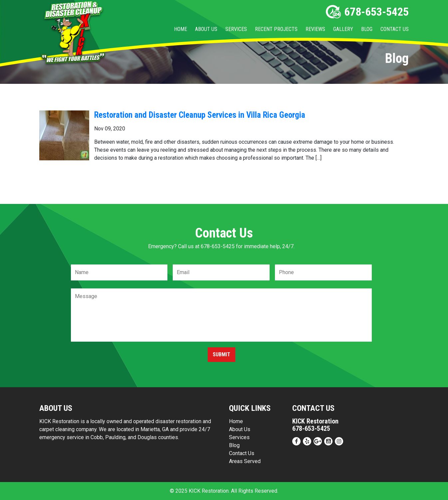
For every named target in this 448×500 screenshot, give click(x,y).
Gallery (343, 29)
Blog (367, 29)
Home (181, 29)
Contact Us (395, 29)
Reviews (315, 29)
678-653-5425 (367, 12)
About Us (206, 29)
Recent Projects (276, 29)
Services (236, 29)
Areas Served (245, 461)
